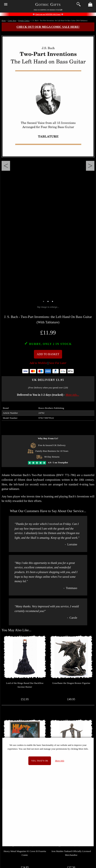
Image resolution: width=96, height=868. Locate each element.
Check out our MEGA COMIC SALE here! (48, 27)
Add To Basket (48, 354)
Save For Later (58, 363)
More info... (72, 395)
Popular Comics (24, 21)
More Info (60, 761)
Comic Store (12, 21)
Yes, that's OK (40, 761)
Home (4, 21)
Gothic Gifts (48, 4)
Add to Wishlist (38, 363)
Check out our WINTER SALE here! (48, 14)
